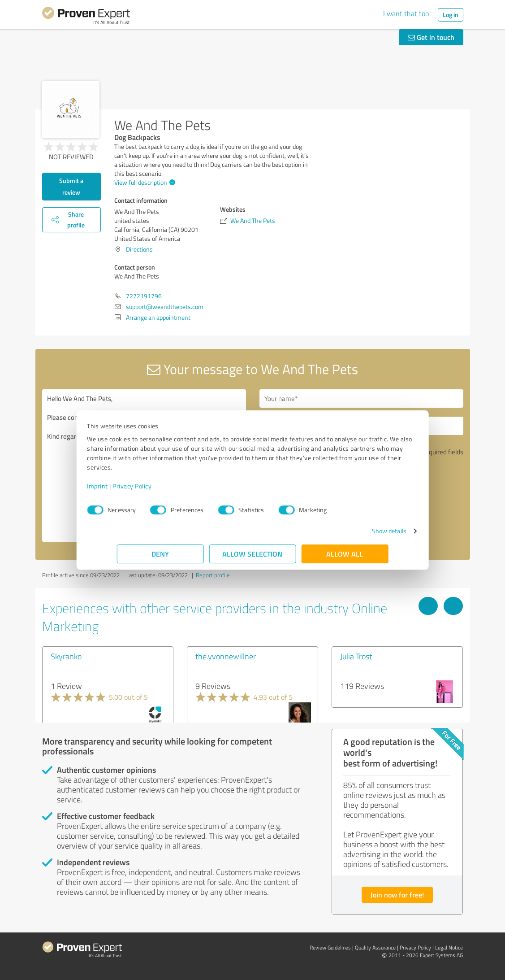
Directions (139, 249)
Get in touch (431, 37)
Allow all (345, 554)
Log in (451, 15)
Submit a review (71, 186)
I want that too (406, 13)
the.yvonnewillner (226, 656)
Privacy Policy (162, 486)
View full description (144, 182)
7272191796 (144, 296)
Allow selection (253, 554)
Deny (160, 554)
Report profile (213, 575)
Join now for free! (397, 895)
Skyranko (66, 656)
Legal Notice (449, 947)
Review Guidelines (330, 947)
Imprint (127, 486)
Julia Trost (356, 656)
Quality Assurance (375, 947)
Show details (359, 531)
